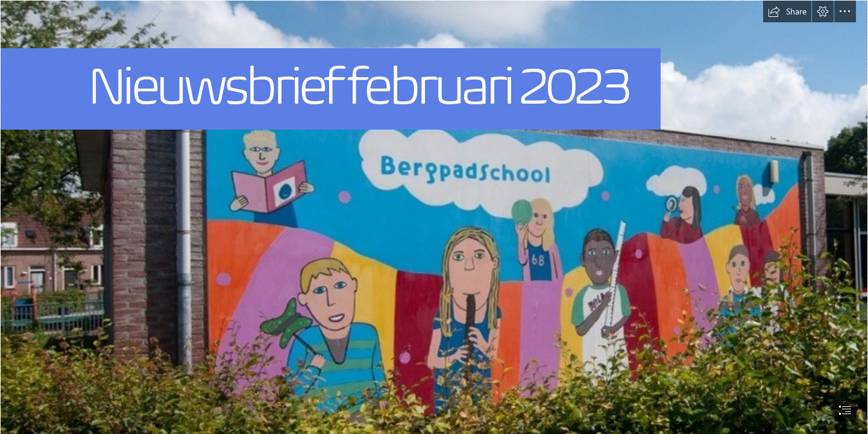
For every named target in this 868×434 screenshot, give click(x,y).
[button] (787, 11)
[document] (434, 217)
